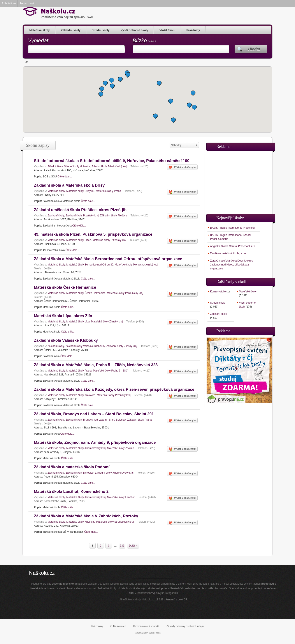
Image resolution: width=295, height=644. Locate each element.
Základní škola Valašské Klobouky (66, 340)
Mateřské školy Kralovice (81, 395)
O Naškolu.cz (118, 626)
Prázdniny (193, 30)
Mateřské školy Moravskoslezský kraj (136, 265)
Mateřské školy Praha (108, 191)
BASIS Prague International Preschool (232, 228)
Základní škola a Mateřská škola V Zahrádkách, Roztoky (86, 516)
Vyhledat (38, 40)
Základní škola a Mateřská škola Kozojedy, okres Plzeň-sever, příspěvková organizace (114, 389)
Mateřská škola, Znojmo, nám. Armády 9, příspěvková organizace (95, 442)
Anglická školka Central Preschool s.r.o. (233, 246)
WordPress (155, 633)
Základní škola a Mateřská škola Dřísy (69, 185)
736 (122, 546)
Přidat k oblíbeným (182, 168)
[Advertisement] (239, 180)
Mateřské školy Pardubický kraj (125, 293)
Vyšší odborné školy (134, 30)
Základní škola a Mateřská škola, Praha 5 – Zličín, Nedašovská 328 (96, 365)
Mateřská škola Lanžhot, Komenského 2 (71, 492)
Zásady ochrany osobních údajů (185, 626)
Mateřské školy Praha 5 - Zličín (111, 371)
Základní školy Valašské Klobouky (85, 346)
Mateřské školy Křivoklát (80, 522)
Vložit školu (167, 30)
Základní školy (71, 30)
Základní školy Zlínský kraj (122, 346)
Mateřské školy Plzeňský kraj (109, 240)
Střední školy (101, 30)
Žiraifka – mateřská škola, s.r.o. (228, 253)
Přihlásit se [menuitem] (9, 3)
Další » (133, 546)
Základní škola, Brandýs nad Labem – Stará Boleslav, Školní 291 (94, 414)
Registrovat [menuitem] (27, 3)
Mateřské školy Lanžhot (121, 497)
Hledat (254, 49)
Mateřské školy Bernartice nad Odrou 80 (90, 265)
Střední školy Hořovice (77, 166)
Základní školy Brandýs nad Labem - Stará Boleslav (96, 420)
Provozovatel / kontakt (146, 626)
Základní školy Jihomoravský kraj (114, 473)
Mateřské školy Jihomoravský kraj (86, 448)
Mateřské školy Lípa (78, 322)
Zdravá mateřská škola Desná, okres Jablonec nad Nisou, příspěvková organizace (231, 265)
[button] (112, 86)
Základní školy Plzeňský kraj (82, 216)
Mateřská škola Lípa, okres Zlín (63, 316)
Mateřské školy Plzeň (79, 240)
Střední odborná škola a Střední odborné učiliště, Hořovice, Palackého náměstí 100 (112, 161)
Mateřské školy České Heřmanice (86, 293)
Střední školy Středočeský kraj (109, 166)
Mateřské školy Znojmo (120, 448)
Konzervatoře (218, 292)
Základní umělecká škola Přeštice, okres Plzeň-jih (80, 210)
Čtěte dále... (65, 177)
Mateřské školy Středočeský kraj (115, 522)
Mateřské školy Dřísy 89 (80, 191)
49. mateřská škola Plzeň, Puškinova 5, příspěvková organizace (93, 234)
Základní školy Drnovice (80, 473)
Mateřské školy (40, 30)
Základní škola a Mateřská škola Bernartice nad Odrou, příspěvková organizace (108, 259)
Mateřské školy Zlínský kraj (107, 322)
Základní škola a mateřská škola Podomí (72, 467)
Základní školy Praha (139, 420)
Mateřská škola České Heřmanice (65, 287)
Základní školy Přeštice (113, 216)
